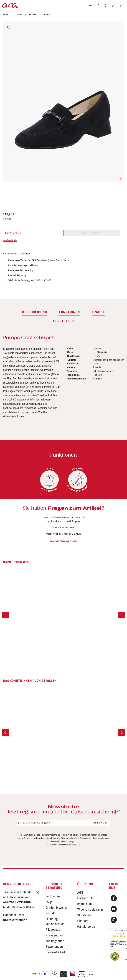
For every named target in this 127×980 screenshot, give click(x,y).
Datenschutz (85, 898)
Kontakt (51, 913)
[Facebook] (114, 898)
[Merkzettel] (106, 5)
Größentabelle (10, 240)
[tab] (35, 312)
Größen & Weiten (57, 908)
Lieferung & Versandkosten (55, 921)
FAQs (49, 902)
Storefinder (84, 915)
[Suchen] (98, 5)
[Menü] (90, 5)
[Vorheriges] (114, 179)
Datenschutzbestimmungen (63, 841)
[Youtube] (114, 909)
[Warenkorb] (122, 5)
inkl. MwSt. (7, 219)
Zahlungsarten (55, 941)
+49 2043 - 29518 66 (63, 527)
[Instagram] (114, 920)
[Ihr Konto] (114, 5)
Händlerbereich (87, 926)
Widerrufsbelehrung (90, 909)
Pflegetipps (53, 929)
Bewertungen (54, 947)
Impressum (85, 904)
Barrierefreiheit (55, 952)
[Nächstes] (120, 179)
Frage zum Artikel (64, 541)
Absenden (101, 823)
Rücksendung (54, 935)
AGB (80, 892)
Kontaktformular (15, 920)
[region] (63, 102)
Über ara (83, 921)
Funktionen (53, 896)
